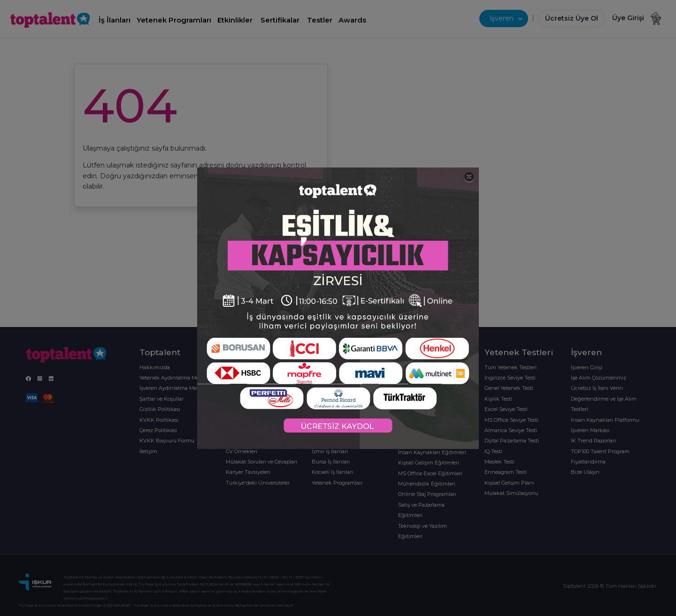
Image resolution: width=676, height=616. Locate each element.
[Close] (469, 177)
